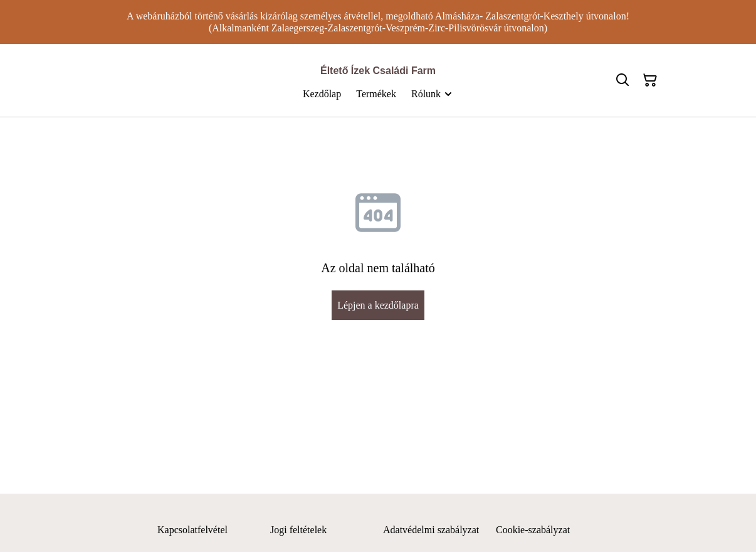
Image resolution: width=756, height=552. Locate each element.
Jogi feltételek (298, 530)
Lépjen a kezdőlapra (378, 305)
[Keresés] (622, 80)
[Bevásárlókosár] (650, 80)
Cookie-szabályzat (533, 530)
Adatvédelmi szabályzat (431, 530)
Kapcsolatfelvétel (192, 530)
